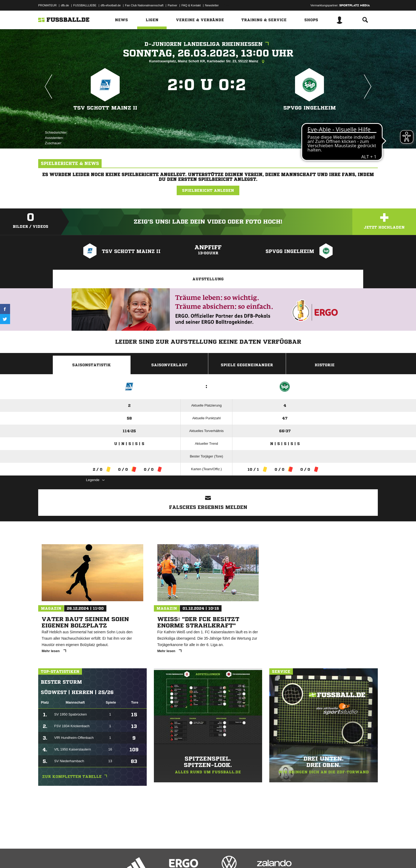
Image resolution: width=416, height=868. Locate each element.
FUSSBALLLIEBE (85, 5)
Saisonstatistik (92, 365)
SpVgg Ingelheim (310, 108)
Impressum (45, 856)
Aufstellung (208, 279)
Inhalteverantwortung (161, 856)
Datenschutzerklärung (72, 856)
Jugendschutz (133, 856)
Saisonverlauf (169, 365)
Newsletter (212, 5)
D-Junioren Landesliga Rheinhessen (208, 44)
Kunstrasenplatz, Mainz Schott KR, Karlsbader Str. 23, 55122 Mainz (208, 62)
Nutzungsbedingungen (105, 856)
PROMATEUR (47, 5)
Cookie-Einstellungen (194, 856)
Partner (172, 5)
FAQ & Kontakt (191, 5)
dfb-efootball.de (111, 5)
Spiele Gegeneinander (247, 365)
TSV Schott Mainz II (105, 108)
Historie (325, 365)
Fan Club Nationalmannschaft (144, 5)
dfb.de (65, 5)
